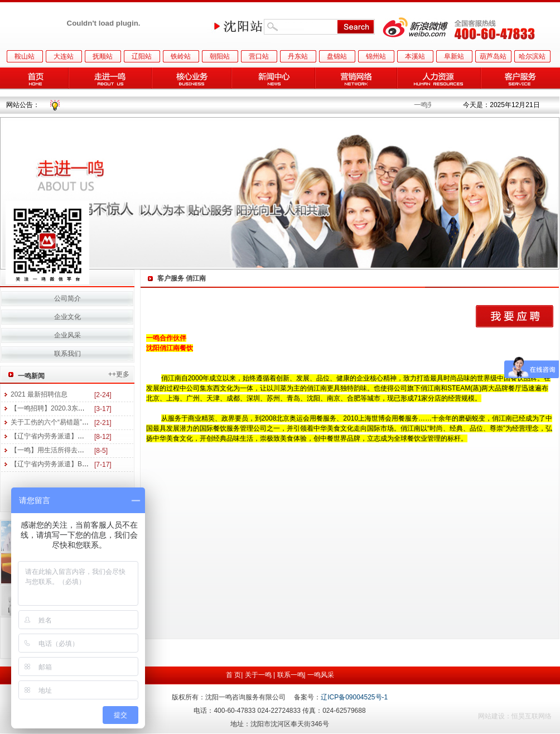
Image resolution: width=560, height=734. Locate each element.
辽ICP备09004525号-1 (354, 697)
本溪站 (415, 56)
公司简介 (67, 298)
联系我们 (67, 354)
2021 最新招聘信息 (39, 394)
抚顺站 (103, 56)
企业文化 (67, 317)
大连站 (64, 56)
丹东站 (298, 56)
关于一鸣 (258, 675)
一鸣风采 (321, 675)
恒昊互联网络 (532, 716)
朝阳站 (220, 56)
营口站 (259, 56)
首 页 (233, 675)
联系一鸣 (291, 675)
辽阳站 (142, 56)
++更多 (119, 374)
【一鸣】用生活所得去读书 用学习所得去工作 (78, 450)
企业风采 (67, 335)
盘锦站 (337, 56)
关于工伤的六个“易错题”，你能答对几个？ (73, 422)
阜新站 (454, 56)
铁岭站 (181, 56)
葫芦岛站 (493, 56)
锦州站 (376, 56)
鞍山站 (25, 56)
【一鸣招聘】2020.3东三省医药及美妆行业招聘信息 (88, 408)
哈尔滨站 (532, 56)
